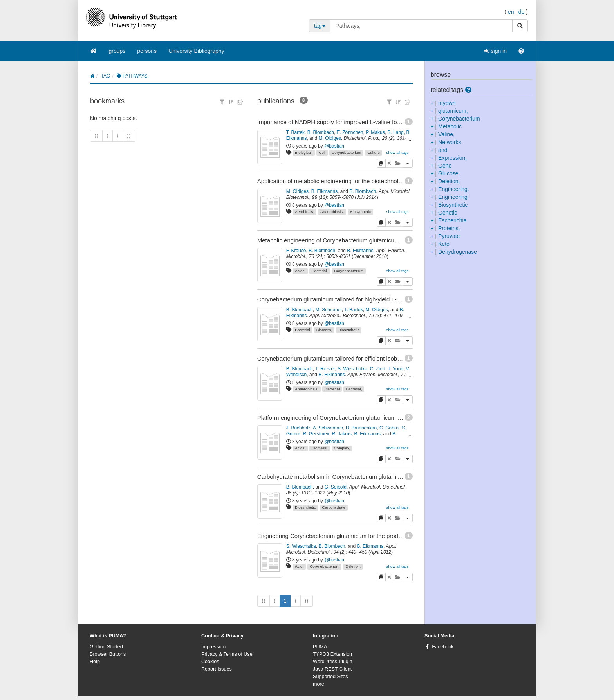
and (443, 150)
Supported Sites (330, 677)
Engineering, (454, 189)
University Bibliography (196, 51)
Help (95, 662)
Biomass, (324, 330)
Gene (445, 166)
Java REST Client (332, 669)
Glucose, (449, 173)
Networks (450, 142)
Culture (374, 152)
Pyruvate (449, 236)
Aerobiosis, (304, 212)
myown (447, 103)
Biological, (304, 152)
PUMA (320, 647)
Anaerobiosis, (332, 212)
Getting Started (106, 647)
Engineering (453, 197)
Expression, (452, 158)
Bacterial (302, 330)
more (319, 684)
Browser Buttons (108, 654)
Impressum (213, 647)
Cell (322, 152)
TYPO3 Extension (332, 654)
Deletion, (353, 566)
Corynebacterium (346, 152)
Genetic (448, 213)
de (522, 12)
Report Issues (217, 669)
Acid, (299, 566)
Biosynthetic (360, 212)
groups (117, 51)
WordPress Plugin (333, 662)
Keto (444, 244)
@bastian (334, 146)
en (511, 12)
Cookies (210, 662)
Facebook (443, 647)
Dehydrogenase (458, 252)
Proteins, (449, 228)
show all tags (397, 152)
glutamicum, (453, 111)
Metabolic (450, 126)
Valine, (446, 134)
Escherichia (452, 220)
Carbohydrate (334, 507)
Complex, (342, 448)
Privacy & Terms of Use (227, 654)
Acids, (300, 271)
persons (147, 51)
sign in (495, 51)
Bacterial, (320, 271)
